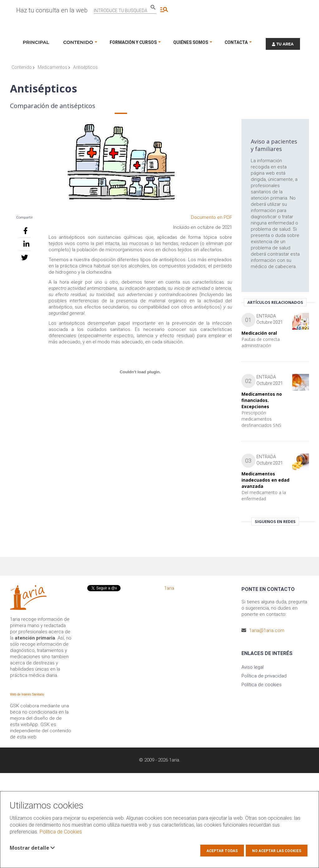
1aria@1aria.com (267, 630)
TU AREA (283, 44)
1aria (169, 588)
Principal (36, 42)
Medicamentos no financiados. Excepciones (262, 400)
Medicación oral (259, 333)
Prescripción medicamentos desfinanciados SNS (261, 419)
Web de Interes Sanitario (27, 694)
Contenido (23, 67)
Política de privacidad (264, 676)
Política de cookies (262, 685)
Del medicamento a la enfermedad (264, 495)
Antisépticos (86, 67)
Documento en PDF (212, 217)
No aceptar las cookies (277, 851)
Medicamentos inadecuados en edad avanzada (265, 480)
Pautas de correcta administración (261, 342)
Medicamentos (54, 67)
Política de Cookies (61, 832)
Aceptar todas (222, 851)
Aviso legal (252, 667)
